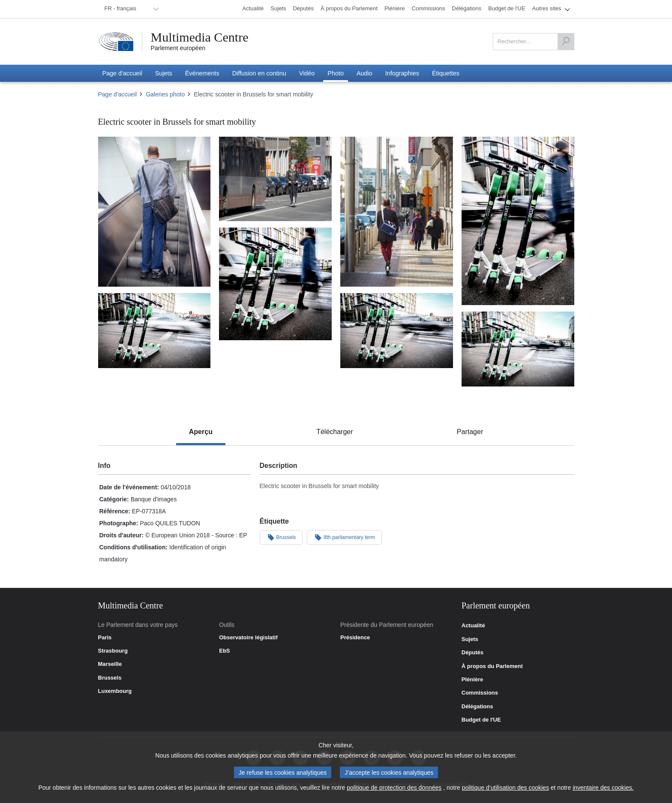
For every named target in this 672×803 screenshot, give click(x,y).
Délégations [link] (477, 707)
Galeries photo (165, 94)
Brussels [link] (110, 678)
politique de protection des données (394, 788)
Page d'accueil (118, 94)
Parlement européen (178, 48)
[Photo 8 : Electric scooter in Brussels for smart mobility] (518, 349)
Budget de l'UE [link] (481, 720)
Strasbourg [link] (113, 651)
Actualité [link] (473, 626)
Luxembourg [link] (115, 691)
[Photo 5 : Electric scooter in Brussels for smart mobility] (275, 284)
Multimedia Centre (200, 37)
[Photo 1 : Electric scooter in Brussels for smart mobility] (154, 212)
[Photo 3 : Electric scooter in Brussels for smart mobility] (397, 212)
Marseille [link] (110, 664)
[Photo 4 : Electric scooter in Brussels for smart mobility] (518, 221)
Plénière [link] (472, 680)
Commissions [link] (480, 693)
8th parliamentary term (344, 537)
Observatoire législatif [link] (248, 638)
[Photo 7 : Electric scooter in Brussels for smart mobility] (397, 331)
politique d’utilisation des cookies (505, 788)
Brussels (281, 537)
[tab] (201, 432)
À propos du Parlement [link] (492, 666)
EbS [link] (224, 651)
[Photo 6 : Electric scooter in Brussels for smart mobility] (154, 331)
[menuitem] (130, 9)
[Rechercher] (566, 42)
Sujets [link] (470, 639)
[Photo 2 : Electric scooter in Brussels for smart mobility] (275, 179)
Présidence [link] (355, 638)
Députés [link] (472, 653)
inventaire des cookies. (603, 788)
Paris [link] (105, 638)
